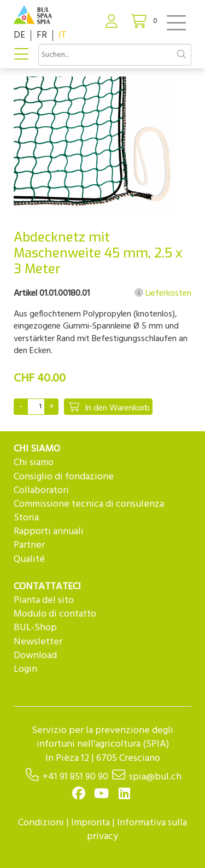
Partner (29, 545)
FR (42, 35)
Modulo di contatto (55, 614)
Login (25, 669)
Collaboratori (41, 491)
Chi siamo (34, 463)
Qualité (29, 559)
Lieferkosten (163, 294)
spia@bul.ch (155, 777)
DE (19, 35)
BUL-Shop (35, 628)
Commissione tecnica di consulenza (89, 504)
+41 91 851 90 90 (75, 777)
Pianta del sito (44, 600)
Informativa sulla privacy (137, 830)
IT (63, 35)
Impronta (90, 823)
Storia (26, 518)
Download (35, 656)
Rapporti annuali (49, 532)
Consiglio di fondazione (64, 477)
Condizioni (41, 823)
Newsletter (38, 642)
